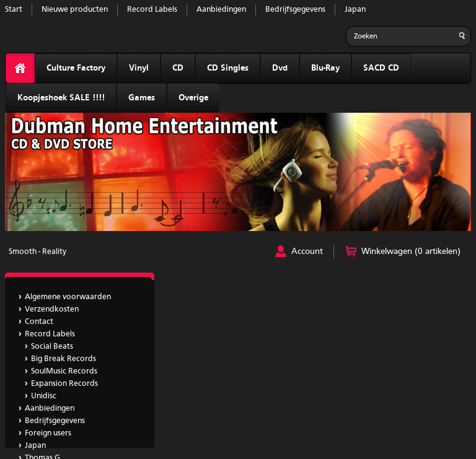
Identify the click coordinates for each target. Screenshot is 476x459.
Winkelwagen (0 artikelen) (411, 251)
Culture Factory (76, 68)
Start (14, 10)
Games (142, 98)
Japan (355, 10)
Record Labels (152, 10)
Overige (193, 98)
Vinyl (139, 68)
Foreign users (48, 433)
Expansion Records (64, 384)
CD (178, 68)
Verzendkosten (52, 309)
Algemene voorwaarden (68, 297)
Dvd (280, 68)
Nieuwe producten (75, 10)
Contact (39, 322)
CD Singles (228, 68)
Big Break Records (64, 359)
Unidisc (44, 396)
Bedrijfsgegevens (295, 10)
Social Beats (52, 347)
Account (307, 251)
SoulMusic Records (64, 371)
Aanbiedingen (221, 10)
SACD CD (381, 68)
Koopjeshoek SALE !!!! (61, 98)
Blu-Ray (325, 68)
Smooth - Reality (37, 252)
